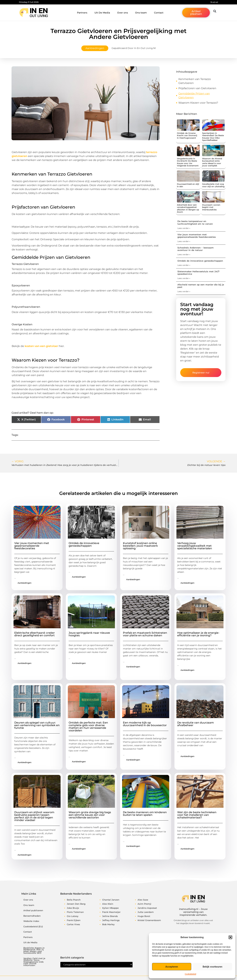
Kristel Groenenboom (149, 920)
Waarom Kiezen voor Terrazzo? (198, 103)
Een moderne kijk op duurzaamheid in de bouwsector (145, 724)
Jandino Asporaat (147, 908)
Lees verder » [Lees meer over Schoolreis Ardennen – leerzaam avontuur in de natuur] (184, 254)
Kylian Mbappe (110, 908)
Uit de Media (30, 942)
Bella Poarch (74, 900)
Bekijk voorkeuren (212, 967)
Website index (31, 921)
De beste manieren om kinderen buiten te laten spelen (145, 814)
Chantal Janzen (111, 900)
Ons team (141, 13)
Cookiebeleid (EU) (33, 927)
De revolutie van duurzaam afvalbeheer (196, 724)
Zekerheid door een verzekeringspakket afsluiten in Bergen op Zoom (188, 208)
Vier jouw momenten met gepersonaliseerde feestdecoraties (197, 236)
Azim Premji (144, 904)
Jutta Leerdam (146, 912)
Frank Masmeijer (111, 912)
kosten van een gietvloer (41, 346)
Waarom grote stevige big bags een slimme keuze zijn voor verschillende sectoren (90, 815)
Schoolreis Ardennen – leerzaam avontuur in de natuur (196, 249)
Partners (82, 13)
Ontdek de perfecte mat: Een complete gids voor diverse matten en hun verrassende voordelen (88, 727)
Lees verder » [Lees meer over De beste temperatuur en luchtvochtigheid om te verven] (184, 228)
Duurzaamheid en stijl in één (188, 185)
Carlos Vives (73, 924)
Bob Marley (108, 924)
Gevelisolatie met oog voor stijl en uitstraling (213, 185)
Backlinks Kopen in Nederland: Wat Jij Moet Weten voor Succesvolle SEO (34, 951)
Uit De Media (102, 13)
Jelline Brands (110, 916)
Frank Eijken (74, 920)
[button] (230, 937)
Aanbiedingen (95, 48)
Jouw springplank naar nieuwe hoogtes (89, 634)
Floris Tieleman (75, 912)
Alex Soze (143, 900)
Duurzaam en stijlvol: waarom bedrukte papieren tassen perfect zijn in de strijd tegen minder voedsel (34, 816)
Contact (159, 13)
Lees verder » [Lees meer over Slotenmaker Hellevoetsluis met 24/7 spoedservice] (184, 278)
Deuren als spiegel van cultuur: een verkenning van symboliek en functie (37, 725)
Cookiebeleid (191, 974)
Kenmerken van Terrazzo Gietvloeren (195, 81)
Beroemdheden (32, 916)
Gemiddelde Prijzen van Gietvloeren (194, 95)
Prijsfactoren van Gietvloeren (197, 88)
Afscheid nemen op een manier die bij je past (201, 286)
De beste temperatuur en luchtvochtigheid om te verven (195, 223)
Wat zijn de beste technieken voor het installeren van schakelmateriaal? (197, 815)
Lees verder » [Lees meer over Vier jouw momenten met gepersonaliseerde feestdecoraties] (184, 241)
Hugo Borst (144, 916)
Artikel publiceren (33, 910)
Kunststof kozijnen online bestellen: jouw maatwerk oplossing (140, 546)
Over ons (123, 13)
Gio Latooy (73, 916)
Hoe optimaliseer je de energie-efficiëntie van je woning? (198, 634)
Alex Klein (108, 904)
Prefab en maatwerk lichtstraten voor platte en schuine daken (145, 634)
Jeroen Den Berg (76, 904)
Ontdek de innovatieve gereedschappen (200, 261)
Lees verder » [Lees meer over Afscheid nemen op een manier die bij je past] (184, 291)
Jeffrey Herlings (111, 920)
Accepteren (172, 967)
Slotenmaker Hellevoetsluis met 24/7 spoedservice (198, 273)
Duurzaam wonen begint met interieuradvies (211, 207)
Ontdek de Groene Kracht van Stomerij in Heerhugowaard (187, 135)
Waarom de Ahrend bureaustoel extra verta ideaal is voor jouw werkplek (212, 162)
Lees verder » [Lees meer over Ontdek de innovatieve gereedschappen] (184, 265)
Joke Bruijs (73, 908)
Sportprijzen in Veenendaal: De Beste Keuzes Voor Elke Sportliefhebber (213, 137)
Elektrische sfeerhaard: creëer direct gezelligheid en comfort (35, 634)
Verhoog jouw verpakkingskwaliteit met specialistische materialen (195, 546)
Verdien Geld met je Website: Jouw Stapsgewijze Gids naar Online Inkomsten (34, 962)
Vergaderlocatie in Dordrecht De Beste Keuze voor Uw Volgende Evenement (188, 162)
